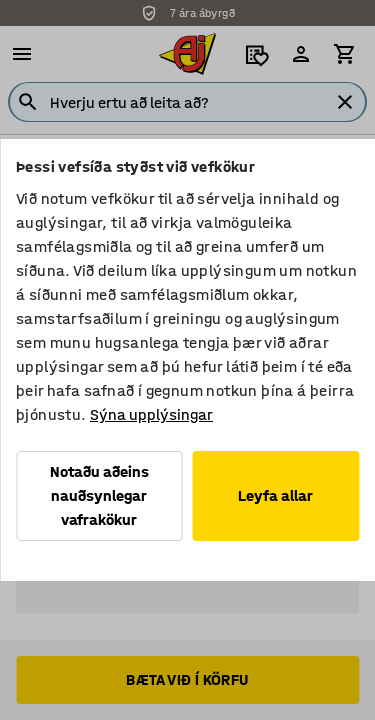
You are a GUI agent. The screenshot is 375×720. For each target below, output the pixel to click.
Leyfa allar (275, 495)
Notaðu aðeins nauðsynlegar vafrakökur (99, 495)
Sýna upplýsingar (151, 414)
